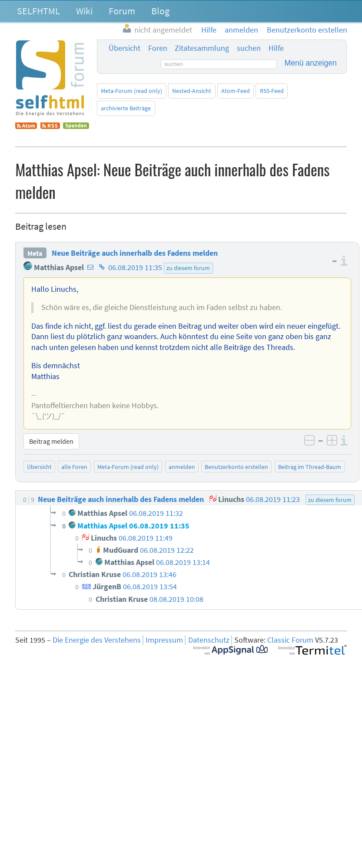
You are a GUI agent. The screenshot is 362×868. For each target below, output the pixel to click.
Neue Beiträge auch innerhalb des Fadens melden (135, 253)
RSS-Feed (272, 91)
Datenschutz (209, 640)
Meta (35, 253)
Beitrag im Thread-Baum (310, 467)
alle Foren (74, 467)
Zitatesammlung (202, 48)
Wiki (84, 11)
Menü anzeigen (311, 63)
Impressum (164, 640)
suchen (249, 48)
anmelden (182, 467)
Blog (160, 11)
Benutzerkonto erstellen (236, 467)
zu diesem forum (188, 268)
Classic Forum (290, 640)
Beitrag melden (51, 441)
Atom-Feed (236, 91)
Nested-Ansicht (192, 91)
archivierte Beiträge (126, 108)
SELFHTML (38, 11)
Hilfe (276, 48)
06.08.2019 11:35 (135, 267)
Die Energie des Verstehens (97, 640)
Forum (122, 11)
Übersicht (125, 48)
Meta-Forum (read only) (131, 91)
